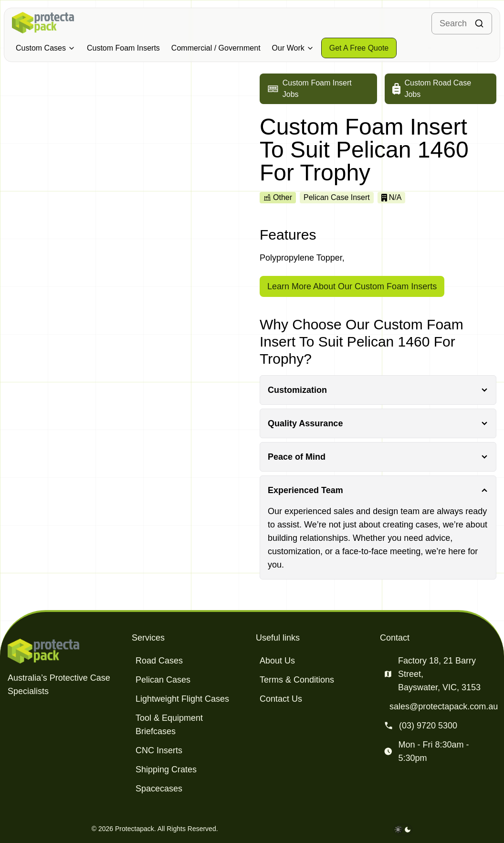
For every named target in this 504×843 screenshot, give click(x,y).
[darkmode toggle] (403, 830)
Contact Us (281, 699)
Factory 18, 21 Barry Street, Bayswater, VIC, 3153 (439, 674)
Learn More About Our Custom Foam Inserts (352, 286)
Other (278, 197)
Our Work (293, 48)
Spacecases (159, 789)
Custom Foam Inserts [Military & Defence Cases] (123, 48)
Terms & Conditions (297, 680)
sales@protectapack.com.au (444, 706)
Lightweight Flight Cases (182, 699)
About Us (277, 661)
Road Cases (159, 661)
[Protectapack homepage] (66, 651)
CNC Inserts (159, 750)
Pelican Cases (163, 680)
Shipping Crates (166, 769)
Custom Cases (46, 48)
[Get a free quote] (359, 48)
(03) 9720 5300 (428, 726)
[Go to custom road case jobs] (441, 89)
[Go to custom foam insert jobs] (318, 89)
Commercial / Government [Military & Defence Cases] (216, 48)
